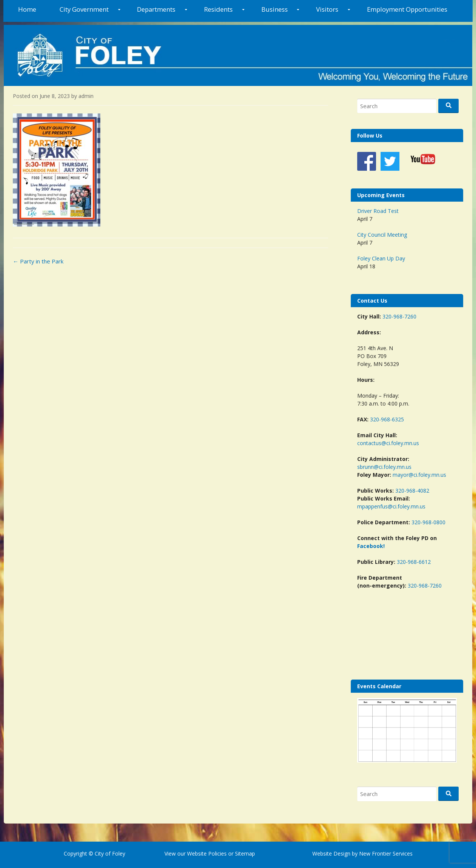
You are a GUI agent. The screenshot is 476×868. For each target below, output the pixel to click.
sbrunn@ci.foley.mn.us (384, 467)
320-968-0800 (428, 522)
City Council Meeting (382, 235)
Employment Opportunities (407, 9)
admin (86, 96)
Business (275, 9)
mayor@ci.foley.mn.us (419, 475)
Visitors (327, 9)
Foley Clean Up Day (381, 258)
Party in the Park (38, 261)
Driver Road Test (378, 211)
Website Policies (207, 853)
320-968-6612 (414, 562)
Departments (156, 9)
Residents (218, 9)
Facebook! (371, 546)
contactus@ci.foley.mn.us (388, 443)
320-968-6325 (387, 419)
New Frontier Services (386, 853)
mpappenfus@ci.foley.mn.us (391, 506)
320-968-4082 (412, 491)
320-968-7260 (399, 316)
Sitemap (244, 853)
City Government (84, 9)
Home (27, 9)
